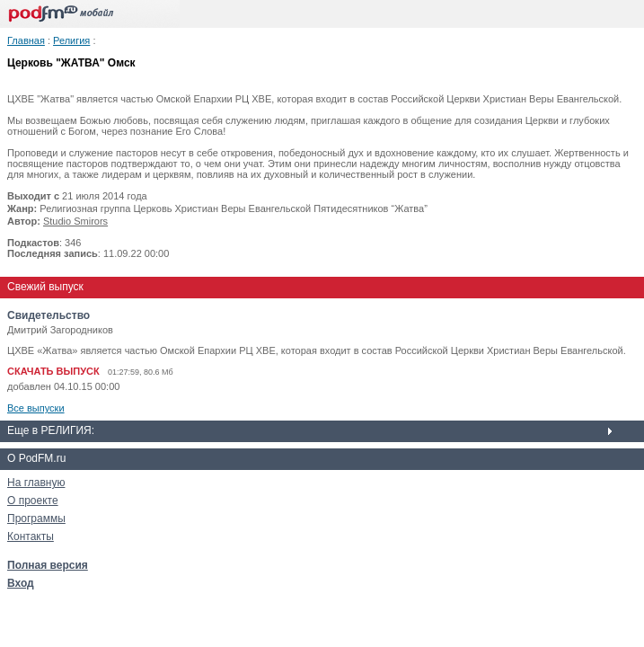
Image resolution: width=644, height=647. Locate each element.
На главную (36, 483)
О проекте (33, 501)
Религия (71, 40)
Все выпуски (36, 408)
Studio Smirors (75, 221)
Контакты (31, 536)
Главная (26, 40)
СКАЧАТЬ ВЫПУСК (53, 371)
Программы (36, 518)
